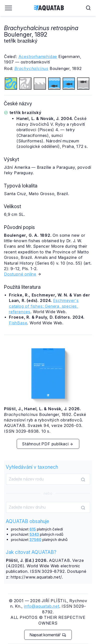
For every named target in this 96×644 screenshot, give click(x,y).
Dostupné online (20, 274)
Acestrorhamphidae (38, 57)
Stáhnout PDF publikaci (48, 444)
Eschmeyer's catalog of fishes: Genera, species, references (44, 306)
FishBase (18, 323)
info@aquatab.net (42, 606)
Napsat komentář (48, 635)
